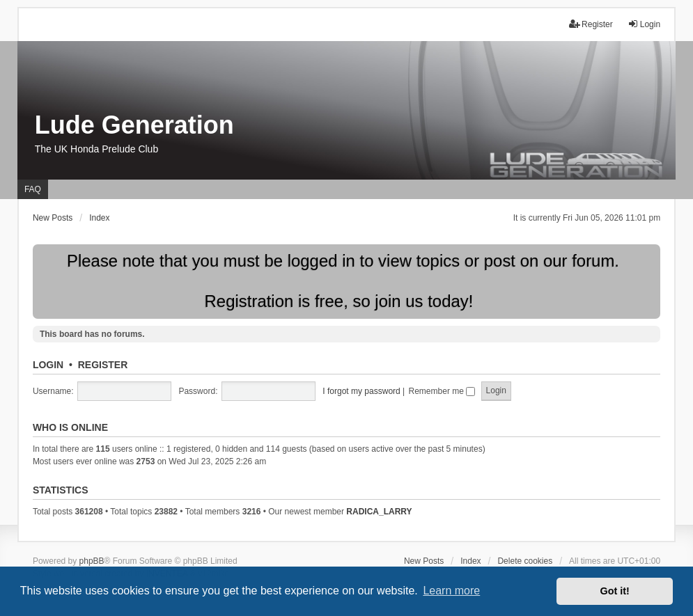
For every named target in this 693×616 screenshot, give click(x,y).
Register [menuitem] (591, 24)
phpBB (92, 561)
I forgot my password (361, 391)
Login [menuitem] (644, 24)
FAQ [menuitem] (33, 189)
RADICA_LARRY (379, 512)
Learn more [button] (451, 591)
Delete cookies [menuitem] (525, 561)
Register (103, 365)
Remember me (442, 391)
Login (48, 365)
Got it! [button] (615, 591)
